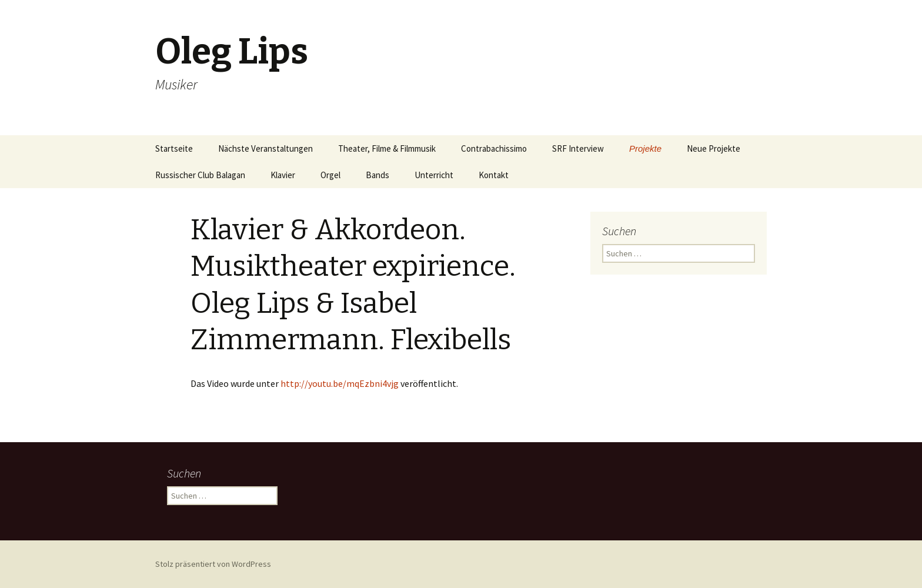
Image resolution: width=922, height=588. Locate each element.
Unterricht (434, 175)
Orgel (330, 175)
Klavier (283, 175)
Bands (378, 175)
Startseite (174, 148)
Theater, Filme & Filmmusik (387, 148)
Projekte (645, 148)
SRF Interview (578, 148)
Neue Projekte (714, 148)
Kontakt (494, 175)
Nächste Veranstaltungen (265, 148)
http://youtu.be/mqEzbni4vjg (340, 383)
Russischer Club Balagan (200, 175)
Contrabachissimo (494, 148)
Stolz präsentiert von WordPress (213, 564)
